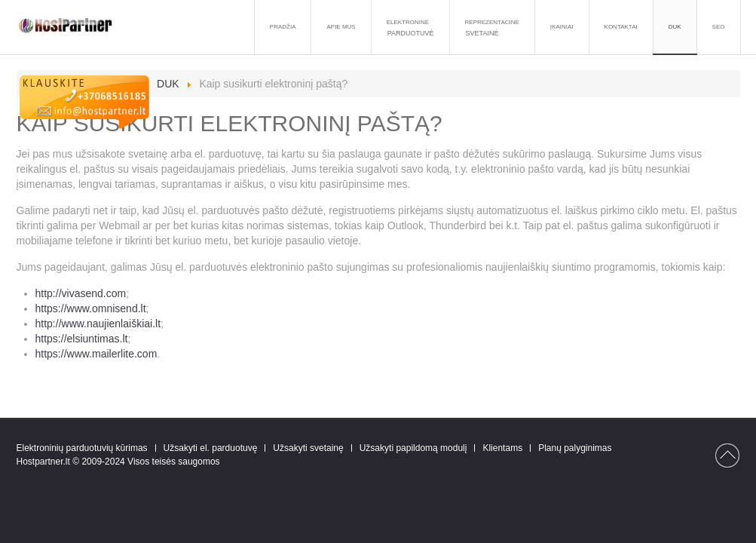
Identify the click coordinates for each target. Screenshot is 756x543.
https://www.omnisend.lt (91, 308)
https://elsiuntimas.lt (82, 339)
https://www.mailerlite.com (96, 354)
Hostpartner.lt (43, 462)
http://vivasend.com (81, 293)
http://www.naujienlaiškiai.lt (98, 324)
